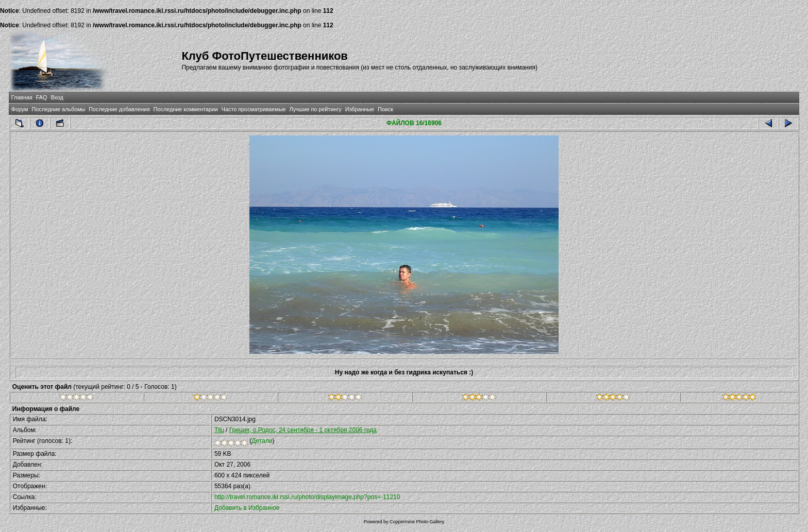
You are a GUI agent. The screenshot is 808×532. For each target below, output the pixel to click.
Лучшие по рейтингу (316, 109)
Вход (57, 97)
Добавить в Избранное (247, 508)
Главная (22, 97)
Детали (262, 441)
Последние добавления (119, 109)
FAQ (42, 97)
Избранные (360, 109)
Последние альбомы (58, 109)
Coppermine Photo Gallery (417, 522)
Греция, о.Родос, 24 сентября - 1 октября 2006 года (303, 430)
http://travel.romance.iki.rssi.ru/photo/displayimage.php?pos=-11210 (307, 497)
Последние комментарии (186, 109)
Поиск (385, 109)
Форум (20, 109)
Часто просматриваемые (254, 109)
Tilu (219, 430)
